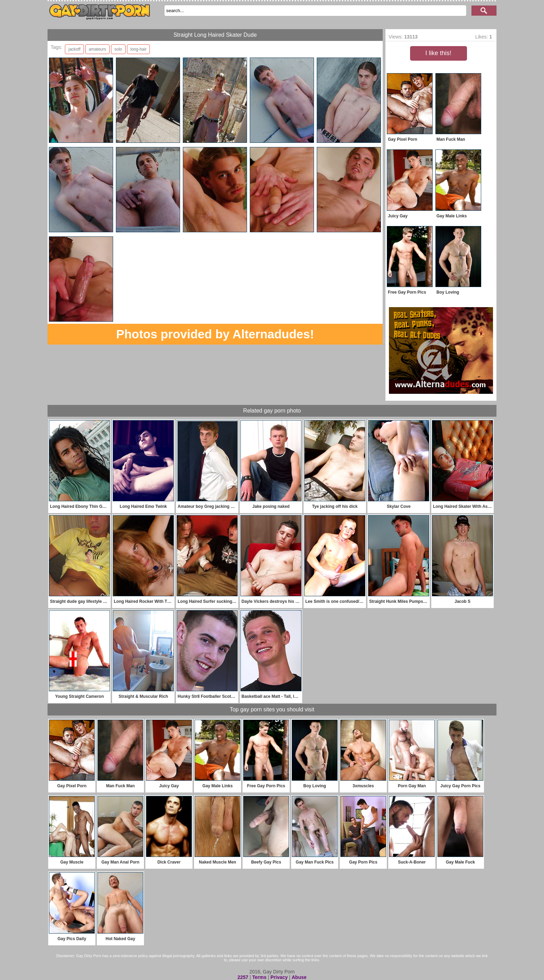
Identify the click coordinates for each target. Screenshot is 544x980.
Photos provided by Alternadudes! (215, 334)
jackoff (74, 49)
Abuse (299, 977)
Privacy (279, 977)
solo (118, 49)
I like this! (438, 53)
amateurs (97, 49)
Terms (259, 977)
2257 (243, 977)
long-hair (139, 49)
